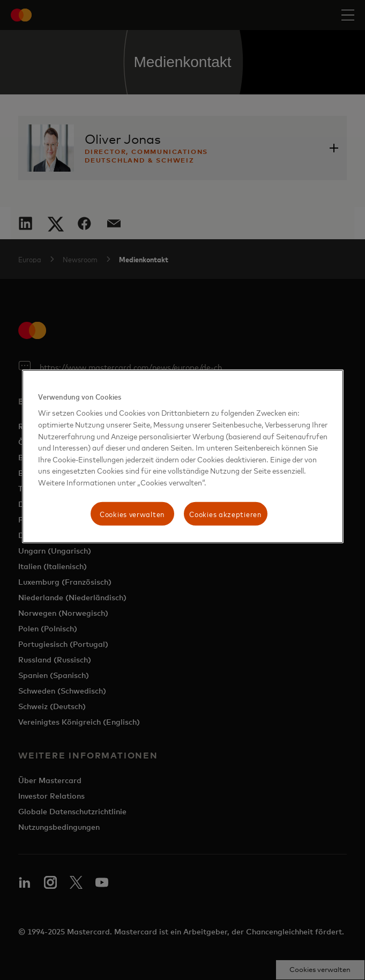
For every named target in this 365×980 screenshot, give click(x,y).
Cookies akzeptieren (225, 514)
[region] (183, 456)
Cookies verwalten (132, 514)
